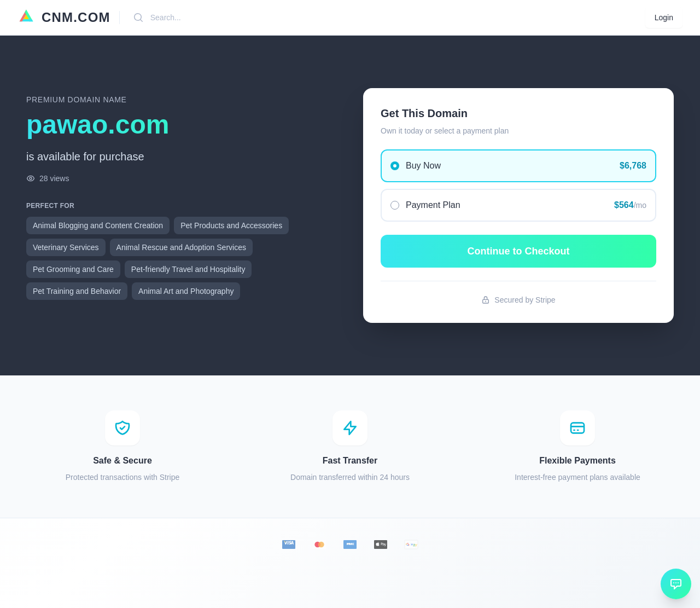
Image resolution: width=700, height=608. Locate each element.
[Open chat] (676, 584)
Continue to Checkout (519, 251)
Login (664, 18)
